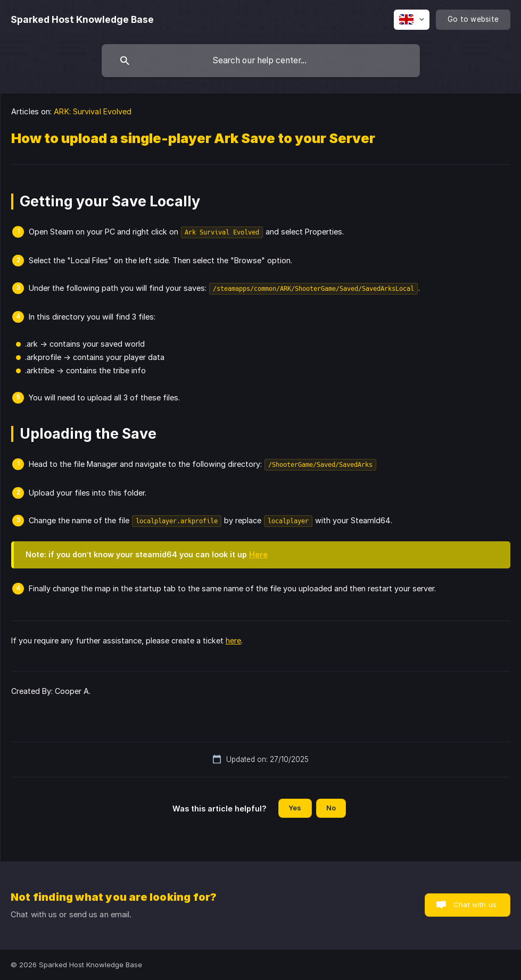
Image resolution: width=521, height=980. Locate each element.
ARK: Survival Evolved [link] (93, 111)
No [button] (331, 808)
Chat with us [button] (475, 904)
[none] (82, 20)
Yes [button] (295, 808)
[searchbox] (261, 61)
